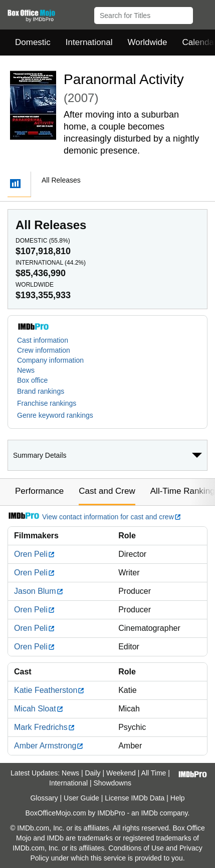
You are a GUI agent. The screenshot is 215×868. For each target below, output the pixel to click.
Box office (32, 380)
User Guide (81, 798)
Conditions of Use (136, 848)
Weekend (121, 773)
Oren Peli (35, 554)
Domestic (33, 42)
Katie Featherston (49, 690)
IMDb (149, 813)
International (89, 42)
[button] (203, 14)
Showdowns (112, 783)
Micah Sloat (39, 709)
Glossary (44, 798)
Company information (50, 360)
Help (178, 798)
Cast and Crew (107, 491)
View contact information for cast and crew (94, 517)
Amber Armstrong (49, 746)
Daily (92, 773)
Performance (39, 491)
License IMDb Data (135, 798)
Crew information (44, 350)
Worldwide (147, 42)
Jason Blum (39, 591)
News (26, 370)
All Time (154, 773)
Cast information (43, 340)
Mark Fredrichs (45, 727)
